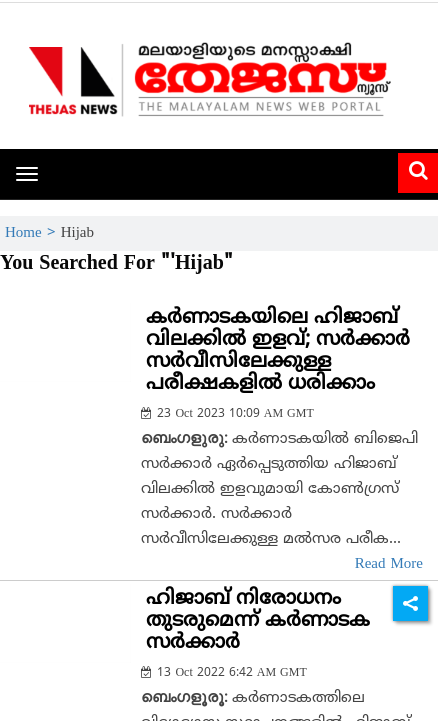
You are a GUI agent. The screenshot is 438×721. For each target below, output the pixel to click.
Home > (33, 233)
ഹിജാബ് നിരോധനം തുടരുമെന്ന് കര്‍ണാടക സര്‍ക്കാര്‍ (258, 621)
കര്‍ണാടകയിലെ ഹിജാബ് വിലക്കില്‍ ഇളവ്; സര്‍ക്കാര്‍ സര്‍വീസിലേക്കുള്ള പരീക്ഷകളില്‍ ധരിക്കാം (278, 351)
